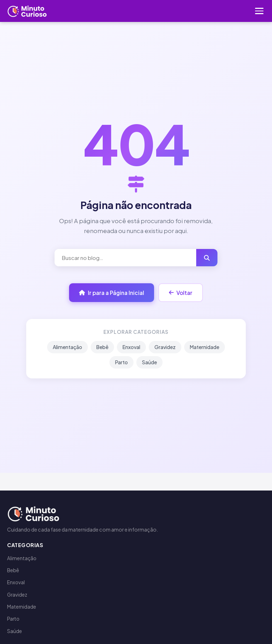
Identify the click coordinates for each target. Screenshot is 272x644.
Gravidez (165, 347)
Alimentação (67, 347)
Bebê (102, 347)
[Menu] (259, 11)
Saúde (149, 362)
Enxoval (131, 347)
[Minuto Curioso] (27, 11)
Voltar (181, 293)
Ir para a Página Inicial (112, 293)
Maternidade (205, 347)
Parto (121, 362)
